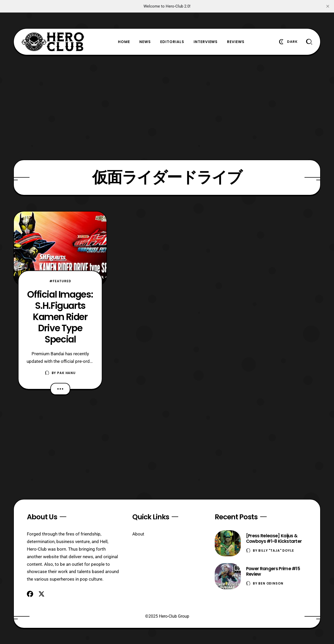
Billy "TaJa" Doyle (276, 550)
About (138, 534)
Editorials (172, 42)
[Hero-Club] (53, 42)
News (145, 42)
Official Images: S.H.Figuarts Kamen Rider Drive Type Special (60, 317)
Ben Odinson (271, 583)
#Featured (60, 281)
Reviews (236, 42)
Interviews (206, 42)
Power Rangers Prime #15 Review (273, 571)
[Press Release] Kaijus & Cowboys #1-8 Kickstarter (274, 538)
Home (124, 42)
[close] (328, 6)
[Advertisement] (167, 107)
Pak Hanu (66, 373)
